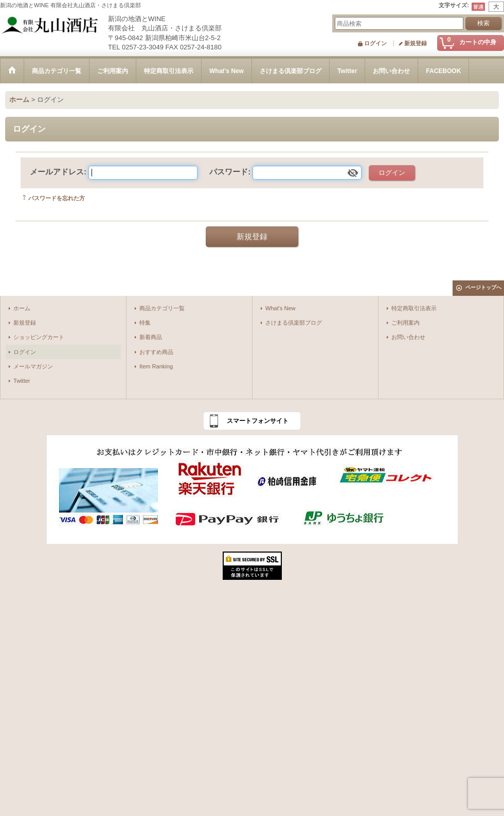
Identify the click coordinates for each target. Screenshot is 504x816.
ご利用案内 (406, 323)
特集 (145, 323)
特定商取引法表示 (414, 308)
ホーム (22, 308)
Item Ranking (156, 366)
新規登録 (416, 43)
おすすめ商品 (156, 352)
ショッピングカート (39, 337)
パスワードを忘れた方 (57, 198)
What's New (281, 308)
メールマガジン (33, 366)
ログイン (375, 43)
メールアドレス (57, 172)
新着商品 (151, 337)
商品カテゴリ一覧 (162, 308)
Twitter (22, 381)
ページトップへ (483, 287)
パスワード (229, 172)
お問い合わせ (408, 337)
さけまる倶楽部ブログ (294, 323)
